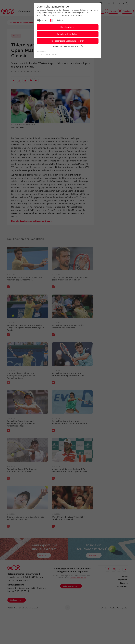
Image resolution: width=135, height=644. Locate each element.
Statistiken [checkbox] (58, 20)
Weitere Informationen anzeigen (67, 46)
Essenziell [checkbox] (44, 20)
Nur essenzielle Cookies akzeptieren (67, 41)
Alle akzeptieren (68, 27)
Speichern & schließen (68, 34)
